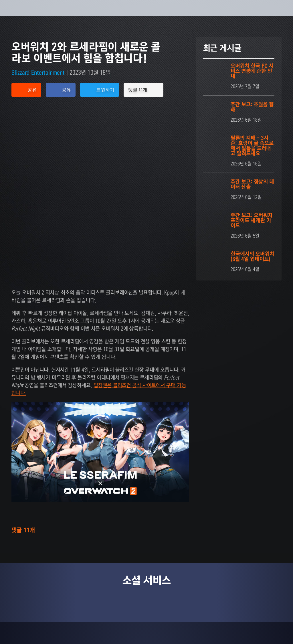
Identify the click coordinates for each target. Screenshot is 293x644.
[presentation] (22, 15)
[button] (265, 15)
